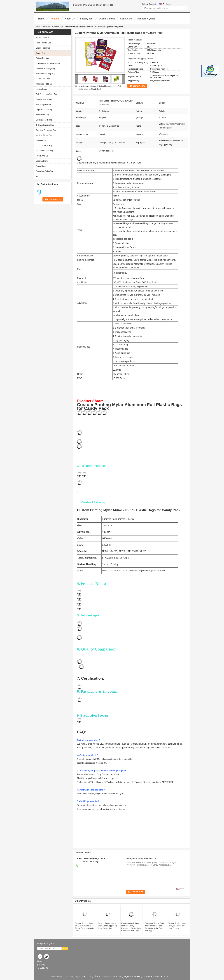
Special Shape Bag (44, 99)
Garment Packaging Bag (46, 130)
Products (55, 19)
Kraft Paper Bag (43, 115)
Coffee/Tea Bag (42, 58)
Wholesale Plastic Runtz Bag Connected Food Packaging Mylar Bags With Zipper (155, 927)
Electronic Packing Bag (45, 74)
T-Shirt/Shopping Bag (45, 125)
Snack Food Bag (43, 48)
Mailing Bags (41, 89)
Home (41, 19)
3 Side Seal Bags (43, 79)
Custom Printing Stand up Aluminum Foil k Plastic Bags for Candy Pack (84, 927)
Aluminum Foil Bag (44, 84)
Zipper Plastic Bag (43, 38)
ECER (169, 976)
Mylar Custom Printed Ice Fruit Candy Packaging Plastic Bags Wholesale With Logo (131, 927)
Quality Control (107, 19)
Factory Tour (87, 19)
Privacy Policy (56, 976)
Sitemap (42, 964)
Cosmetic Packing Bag (45, 69)
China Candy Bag (71, 976)
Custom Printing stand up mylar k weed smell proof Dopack (177, 926)
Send (65, 948)
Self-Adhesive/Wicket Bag (47, 94)
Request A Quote (146, 19)
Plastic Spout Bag (43, 104)
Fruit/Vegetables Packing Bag (48, 63)
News (40, 961)
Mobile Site (43, 968)
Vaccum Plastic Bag (44, 146)
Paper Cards (41, 166)
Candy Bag (57, 27)
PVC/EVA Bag (42, 156)
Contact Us (126, 19)
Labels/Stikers (42, 161)
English (167, 4)
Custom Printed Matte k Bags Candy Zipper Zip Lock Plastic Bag (108, 926)
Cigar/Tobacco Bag (44, 110)
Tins (38, 176)
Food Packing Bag (44, 43)
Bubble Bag (41, 140)
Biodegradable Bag (44, 120)
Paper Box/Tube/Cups (45, 171)
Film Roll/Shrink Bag (44, 151)
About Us (70, 19)
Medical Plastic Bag (44, 135)
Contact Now (139, 86)
